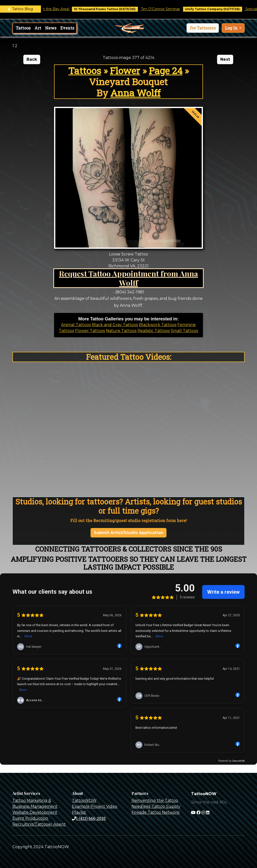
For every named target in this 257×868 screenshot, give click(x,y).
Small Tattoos (184, 331)
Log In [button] (232, 28)
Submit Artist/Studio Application (128, 533)
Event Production (30, 818)
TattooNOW (84, 800)
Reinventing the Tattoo (155, 800)
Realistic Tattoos (154, 331)
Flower (125, 70)
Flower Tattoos (90, 331)
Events (67, 28)
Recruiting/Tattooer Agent (39, 824)
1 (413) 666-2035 (89, 818)
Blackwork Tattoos (158, 325)
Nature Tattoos (121, 331)
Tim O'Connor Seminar (165, 9)
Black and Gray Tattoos (115, 325)
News (51, 28)
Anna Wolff (135, 93)
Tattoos (23, 28)
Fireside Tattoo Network (156, 812)
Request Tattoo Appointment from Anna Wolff (128, 278)
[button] (203, 28)
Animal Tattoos (76, 325)
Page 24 (166, 70)
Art (38, 28)
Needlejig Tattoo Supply (156, 806)
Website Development (35, 812)
